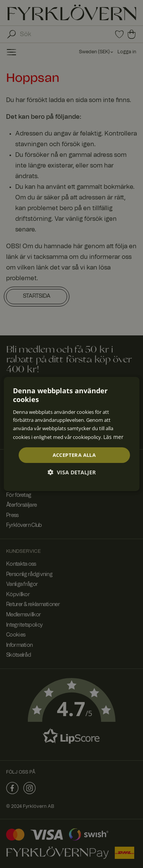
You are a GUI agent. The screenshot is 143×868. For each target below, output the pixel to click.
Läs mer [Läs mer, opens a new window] (113, 437)
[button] (72, 472)
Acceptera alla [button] (74, 455)
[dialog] (71, 434)
